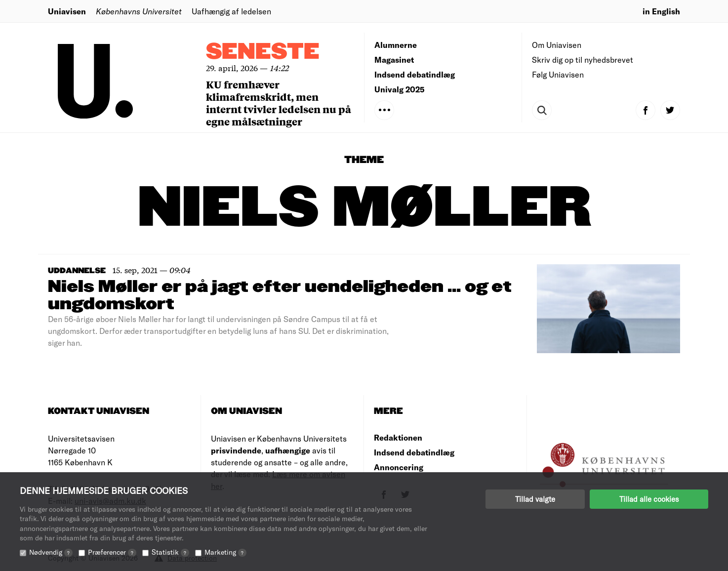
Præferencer (112, 552)
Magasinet (394, 60)
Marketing (225, 552)
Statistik (170, 552)
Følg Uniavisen (558, 74)
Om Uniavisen (557, 45)
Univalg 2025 (400, 89)
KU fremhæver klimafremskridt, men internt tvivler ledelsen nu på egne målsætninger (279, 103)
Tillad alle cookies (649, 499)
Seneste (263, 52)
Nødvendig (51, 552)
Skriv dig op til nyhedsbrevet (583, 60)
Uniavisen (67, 11)
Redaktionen (398, 437)
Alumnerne (396, 45)
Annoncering (399, 467)
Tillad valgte (535, 499)
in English (661, 11)
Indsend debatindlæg (415, 74)
